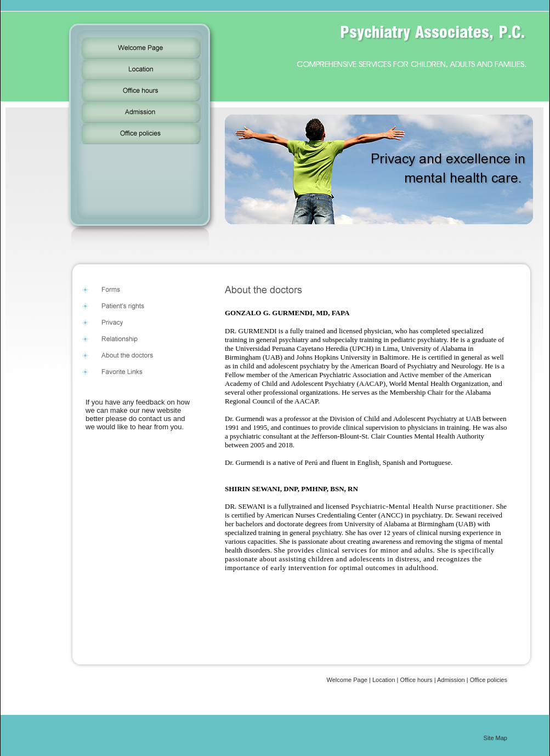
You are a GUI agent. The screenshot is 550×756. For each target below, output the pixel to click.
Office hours (416, 680)
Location (384, 680)
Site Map (495, 738)
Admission (451, 680)
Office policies (489, 680)
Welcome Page (347, 680)
